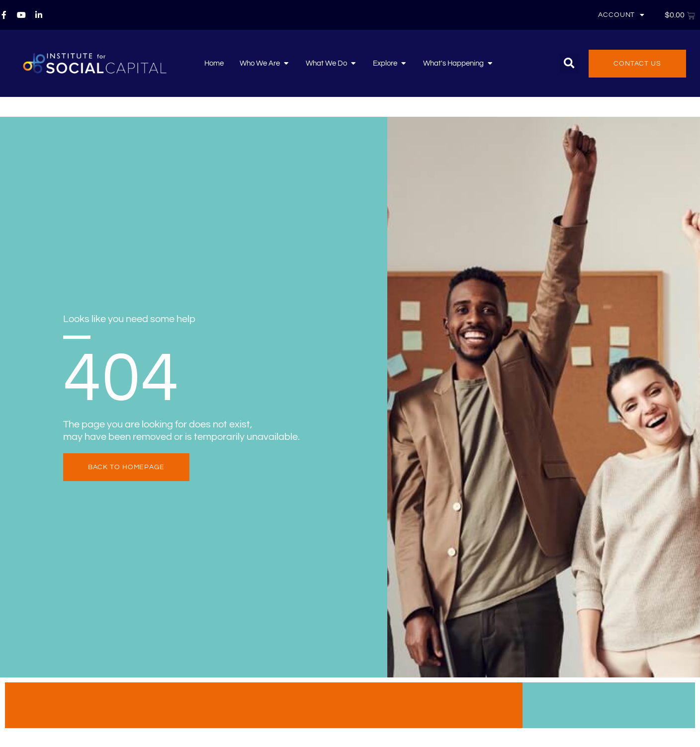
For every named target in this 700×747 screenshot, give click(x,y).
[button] (569, 63)
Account (621, 15)
